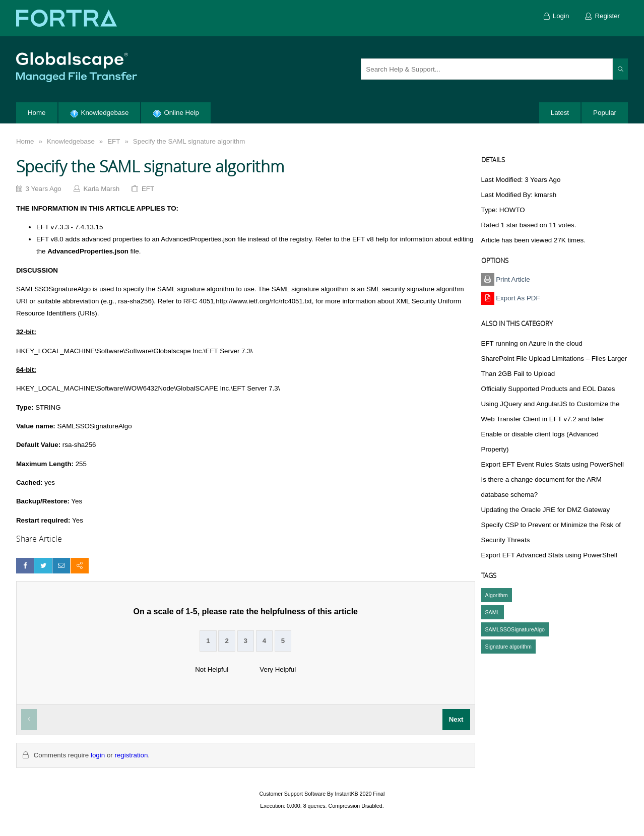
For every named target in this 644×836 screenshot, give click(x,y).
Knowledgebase (71, 141)
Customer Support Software (293, 794)
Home (25, 141)
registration (131, 755)
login (98, 755)
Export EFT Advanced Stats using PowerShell (549, 555)
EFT (114, 141)
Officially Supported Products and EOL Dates (548, 389)
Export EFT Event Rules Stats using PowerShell (553, 464)
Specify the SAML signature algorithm (189, 141)
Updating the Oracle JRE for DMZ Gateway (546, 510)
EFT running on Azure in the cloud (532, 343)
